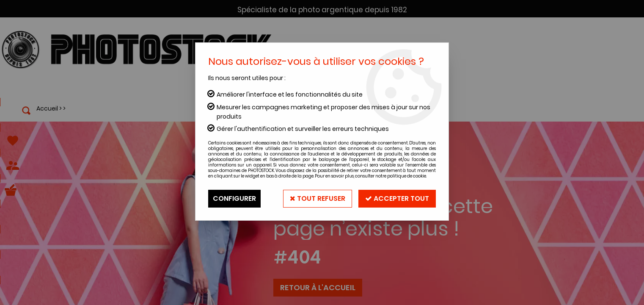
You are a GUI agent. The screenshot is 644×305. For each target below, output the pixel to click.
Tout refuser (318, 198)
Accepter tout (397, 198)
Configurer (234, 198)
